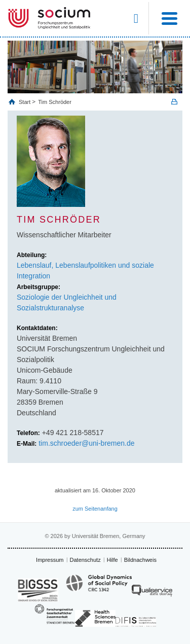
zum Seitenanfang (95, 509)
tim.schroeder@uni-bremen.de (86, 443)
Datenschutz (85, 560)
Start (25, 102)
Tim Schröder (55, 102)
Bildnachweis (140, 560)
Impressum (50, 560)
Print (174, 102)
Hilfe (112, 560)
